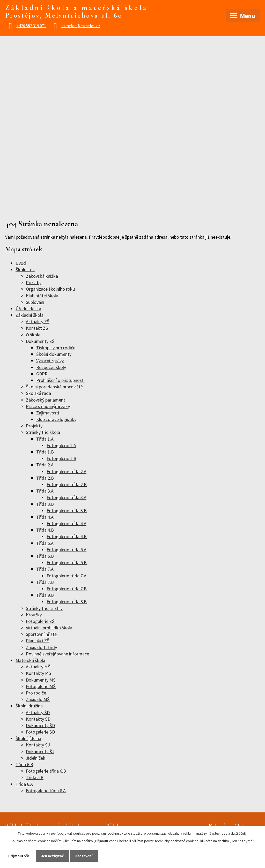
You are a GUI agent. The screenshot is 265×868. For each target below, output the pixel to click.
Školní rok (25, 270)
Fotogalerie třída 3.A (67, 497)
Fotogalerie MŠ (41, 686)
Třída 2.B (45, 478)
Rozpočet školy (51, 367)
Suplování (35, 302)
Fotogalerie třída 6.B (46, 771)
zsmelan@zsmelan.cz (81, 26)
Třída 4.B (45, 530)
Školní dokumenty (54, 354)
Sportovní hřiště (41, 634)
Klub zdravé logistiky (56, 419)
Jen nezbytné (53, 856)
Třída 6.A (24, 784)
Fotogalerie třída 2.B (67, 484)
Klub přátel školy (42, 296)
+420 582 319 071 (31, 26)
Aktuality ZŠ (38, 322)
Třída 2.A (45, 465)
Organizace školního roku (50, 289)
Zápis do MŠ (38, 699)
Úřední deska (28, 309)
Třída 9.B (45, 595)
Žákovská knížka (42, 276)
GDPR (42, 374)
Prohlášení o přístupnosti (60, 380)
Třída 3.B (45, 504)
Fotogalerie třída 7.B (67, 589)
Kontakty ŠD (38, 719)
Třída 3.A (45, 491)
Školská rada (38, 393)
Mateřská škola (30, 660)
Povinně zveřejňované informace (57, 654)
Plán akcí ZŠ (38, 641)
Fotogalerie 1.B (61, 458)
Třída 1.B (45, 452)
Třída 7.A (45, 569)
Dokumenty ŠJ (40, 752)
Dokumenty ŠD (40, 725)
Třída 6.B (24, 764)
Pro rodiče (36, 693)
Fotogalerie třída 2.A (67, 471)
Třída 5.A (45, 543)
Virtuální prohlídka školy (49, 628)
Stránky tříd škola (43, 432)
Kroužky (34, 615)
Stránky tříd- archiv (44, 608)
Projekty (34, 426)
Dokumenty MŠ (41, 680)
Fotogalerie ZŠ (40, 621)
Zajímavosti (48, 413)
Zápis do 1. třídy (41, 647)
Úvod (21, 263)
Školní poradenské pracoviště (54, 387)
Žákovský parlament (46, 400)
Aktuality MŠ (38, 667)
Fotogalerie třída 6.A (46, 791)
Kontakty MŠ (39, 673)
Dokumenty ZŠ (40, 341)
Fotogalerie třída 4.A (67, 523)
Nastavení (84, 856)
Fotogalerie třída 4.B (67, 536)
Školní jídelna (28, 738)
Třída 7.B (45, 582)
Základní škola (30, 315)
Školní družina (29, 706)
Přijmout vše (19, 856)
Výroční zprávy (50, 361)
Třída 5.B (45, 556)
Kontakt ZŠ (37, 328)
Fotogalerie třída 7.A (67, 576)
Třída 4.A (45, 517)
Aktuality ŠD (38, 712)
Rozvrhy (34, 282)
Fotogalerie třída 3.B (67, 511)
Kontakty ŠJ (38, 745)
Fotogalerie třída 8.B (67, 602)
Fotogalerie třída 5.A (67, 550)
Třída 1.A (45, 439)
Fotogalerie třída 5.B (67, 563)
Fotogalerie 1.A (61, 445)
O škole (33, 335)
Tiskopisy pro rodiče (56, 348)
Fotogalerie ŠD (40, 732)
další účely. (239, 833)
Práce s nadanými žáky (48, 406)
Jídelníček (36, 758)
